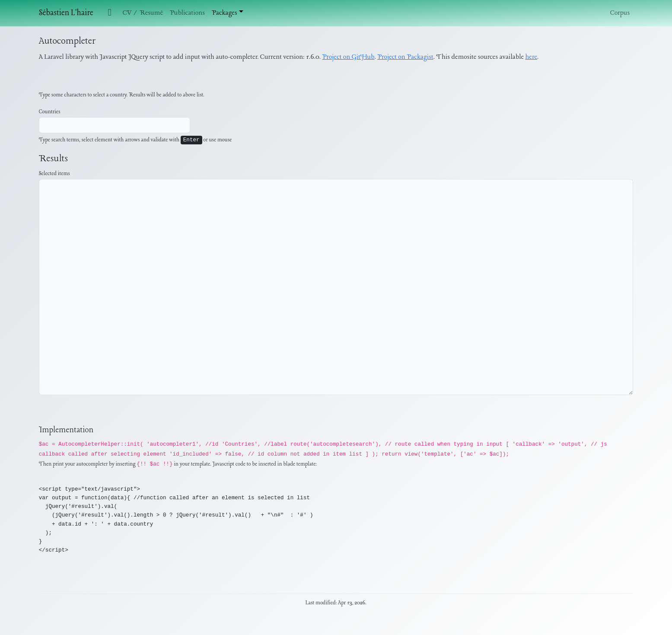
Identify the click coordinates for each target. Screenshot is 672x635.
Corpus (620, 13)
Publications (187, 13)
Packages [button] (225, 13)
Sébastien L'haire (66, 13)
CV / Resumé (143, 13)
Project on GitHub (349, 57)
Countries (50, 112)
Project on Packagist (405, 57)
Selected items (54, 174)
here (531, 57)
